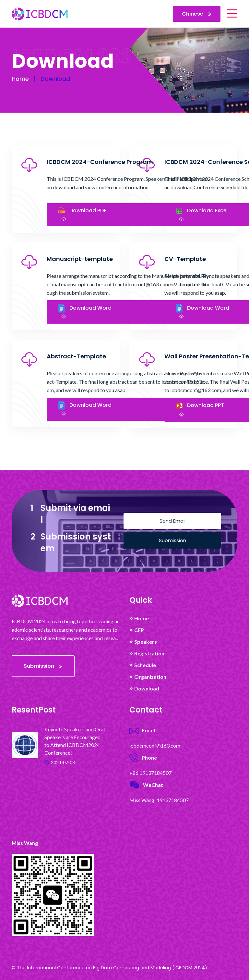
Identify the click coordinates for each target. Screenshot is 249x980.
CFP (139, 630)
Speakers (146, 642)
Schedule (145, 665)
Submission (172, 540)
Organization (150, 677)
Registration (149, 653)
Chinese (197, 14)
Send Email (172, 521)
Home (20, 79)
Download (147, 688)
